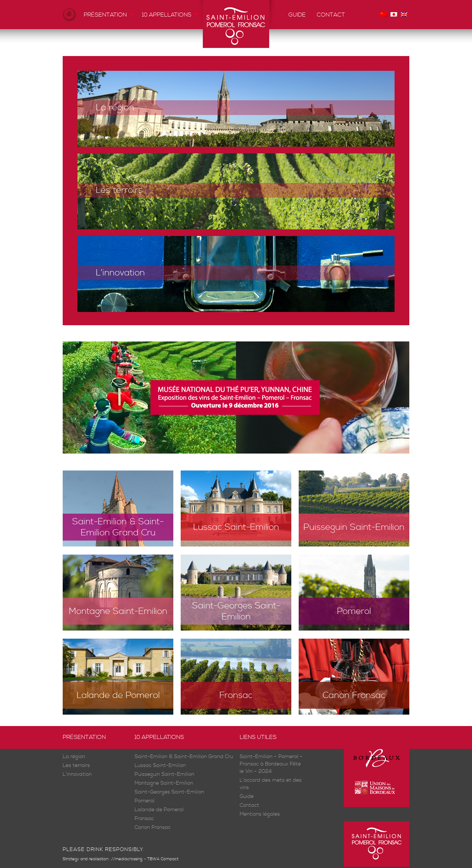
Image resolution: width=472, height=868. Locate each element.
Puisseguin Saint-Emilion (354, 527)
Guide (297, 15)
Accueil (69, 15)
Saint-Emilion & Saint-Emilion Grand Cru (118, 527)
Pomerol (354, 611)
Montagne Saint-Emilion (118, 611)
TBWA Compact (163, 859)
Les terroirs (119, 190)
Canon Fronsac (354, 695)
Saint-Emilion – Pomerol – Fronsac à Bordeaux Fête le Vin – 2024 (271, 764)
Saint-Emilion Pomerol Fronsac (236, 24)
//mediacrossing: (127, 859)
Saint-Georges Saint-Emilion (236, 611)
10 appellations (167, 15)
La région (115, 108)
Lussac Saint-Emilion (236, 527)
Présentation (105, 15)
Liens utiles (258, 737)
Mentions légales (260, 814)
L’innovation (120, 273)
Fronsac (236, 695)
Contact (331, 15)
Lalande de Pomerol (118, 695)
